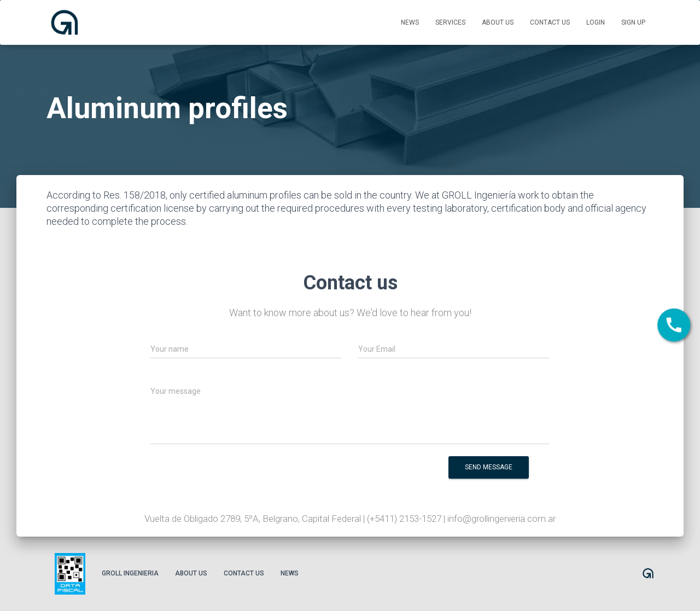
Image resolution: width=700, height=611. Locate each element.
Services (450, 22)
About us (498, 22)
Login (596, 22)
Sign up (633, 22)
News (410, 22)
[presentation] (336, 475)
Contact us (550, 22)
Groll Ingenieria (130, 573)
